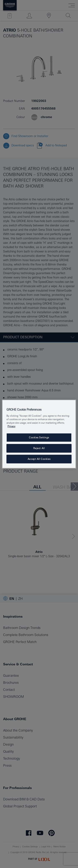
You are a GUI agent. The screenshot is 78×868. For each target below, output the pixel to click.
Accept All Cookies (39, 459)
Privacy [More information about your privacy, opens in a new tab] (11, 426)
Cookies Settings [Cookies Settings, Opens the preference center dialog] (39, 437)
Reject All (39, 448)
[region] (39, 434)
